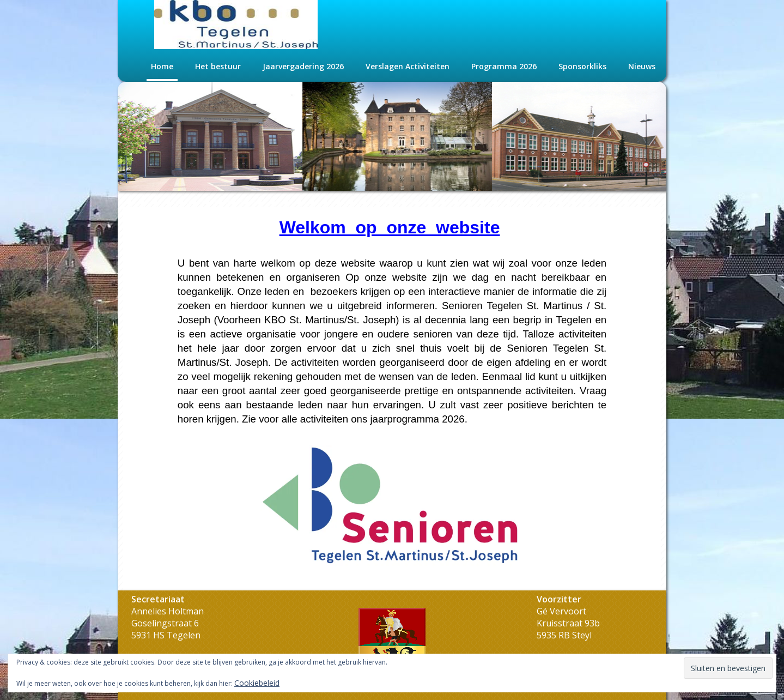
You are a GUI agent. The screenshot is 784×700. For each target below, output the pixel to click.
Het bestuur (218, 66)
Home (162, 66)
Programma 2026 (504, 66)
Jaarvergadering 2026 (303, 66)
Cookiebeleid (257, 683)
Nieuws (642, 66)
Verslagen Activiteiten (408, 66)
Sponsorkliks (582, 66)
